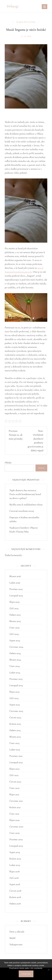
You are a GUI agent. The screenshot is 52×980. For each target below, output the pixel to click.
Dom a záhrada (17, 932)
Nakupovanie (26, 22)
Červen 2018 (15, 891)
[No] (49, 970)
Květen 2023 (15, 724)
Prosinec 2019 (16, 839)
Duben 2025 (15, 615)
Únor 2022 (14, 788)
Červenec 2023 (16, 711)
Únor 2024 (14, 666)
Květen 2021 (15, 807)
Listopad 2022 (16, 762)
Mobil (12, 938)
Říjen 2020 (15, 820)
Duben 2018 (15, 904)
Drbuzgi (13, 6)
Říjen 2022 (14, 769)
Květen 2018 (15, 897)
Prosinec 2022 (16, 756)
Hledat (8, 463)
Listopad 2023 (16, 685)
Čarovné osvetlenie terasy (22, 511)
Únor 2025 (14, 628)
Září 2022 (14, 775)
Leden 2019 (15, 865)
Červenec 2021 (16, 801)
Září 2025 (14, 608)
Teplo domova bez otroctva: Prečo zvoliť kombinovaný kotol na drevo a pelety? (25, 494)
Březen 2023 (15, 737)
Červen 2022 (15, 782)
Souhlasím (26, 974)
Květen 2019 (15, 859)
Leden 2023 (15, 750)
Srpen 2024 (15, 640)
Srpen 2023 (15, 705)
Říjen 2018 (14, 871)
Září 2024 (14, 634)
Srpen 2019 (15, 852)
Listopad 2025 (16, 595)
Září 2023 (14, 698)
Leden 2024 (15, 672)
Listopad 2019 (16, 846)
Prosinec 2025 (16, 589)
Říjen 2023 (14, 692)
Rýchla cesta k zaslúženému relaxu (26, 505)
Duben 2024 (15, 653)
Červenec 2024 (16, 647)
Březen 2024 (15, 660)
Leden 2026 (15, 583)
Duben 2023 (15, 730)
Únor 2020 (15, 833)
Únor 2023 (14, 743)
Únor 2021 (14, 814)
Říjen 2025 (14, 602)
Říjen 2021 (14, 794)
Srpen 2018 (15, 884)
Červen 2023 (15, 717)
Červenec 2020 (16, 827)
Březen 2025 (15, 621)
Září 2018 (14, 878)
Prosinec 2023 (16, 679)
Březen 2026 (15, 576)
